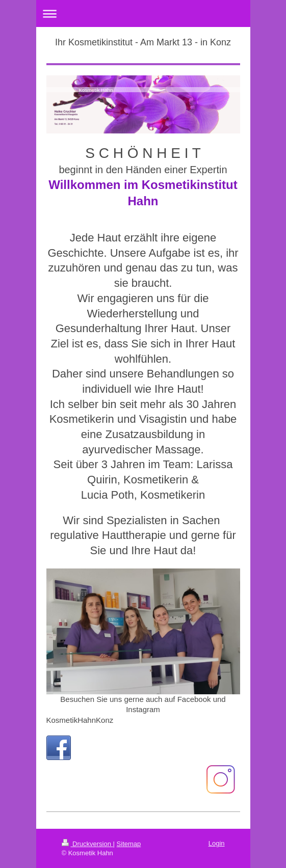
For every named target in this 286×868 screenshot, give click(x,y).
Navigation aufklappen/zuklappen (143, 13)
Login (217, 843)
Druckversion (87, 844)
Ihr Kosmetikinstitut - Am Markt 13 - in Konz (143, 42)
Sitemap (129, 844)
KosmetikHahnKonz (80, 720)
